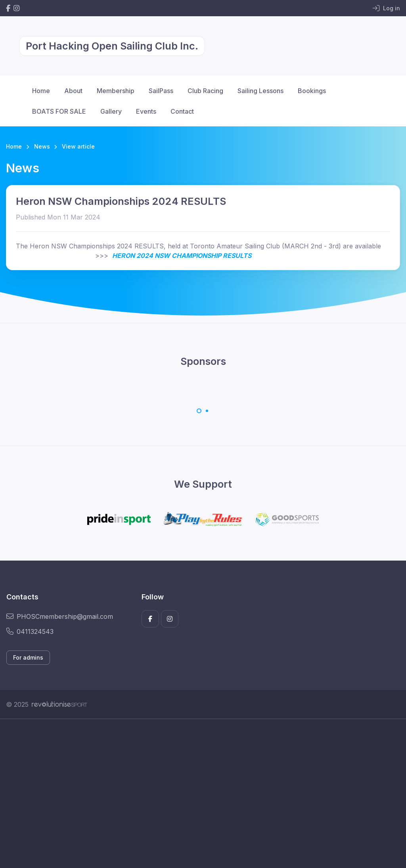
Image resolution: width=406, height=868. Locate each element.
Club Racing (205, 91)
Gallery (111, 111)
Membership (116, 91)
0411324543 (30, 631)
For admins (28, 657)
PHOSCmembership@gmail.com (60, 616)
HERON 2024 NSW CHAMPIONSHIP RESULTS (182, 256)
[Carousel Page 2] (207, 411)
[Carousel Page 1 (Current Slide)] (199, 411)
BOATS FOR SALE (59, 111)
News (42, 146)
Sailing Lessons (260, 91)
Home (41, 91)
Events (146, 111)
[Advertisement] (203, 794)
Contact (182, 111)
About (73, 91)
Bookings (312, 91)
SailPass (161, 91)
